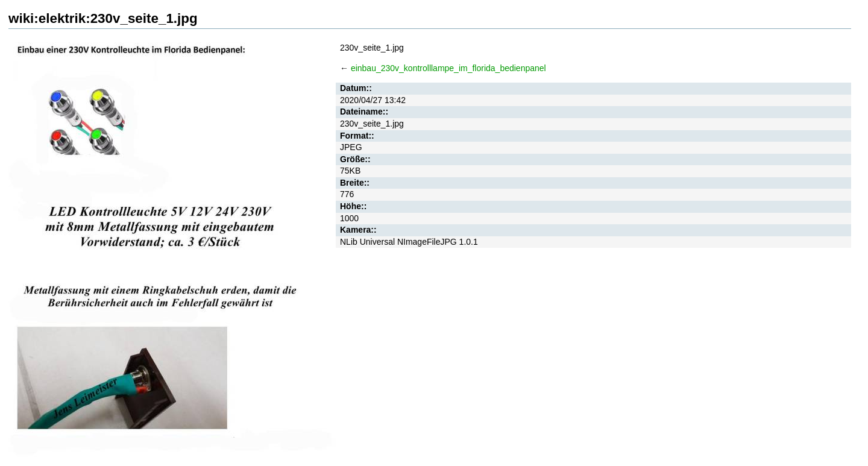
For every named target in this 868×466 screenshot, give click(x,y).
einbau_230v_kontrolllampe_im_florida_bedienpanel (448, 68)
